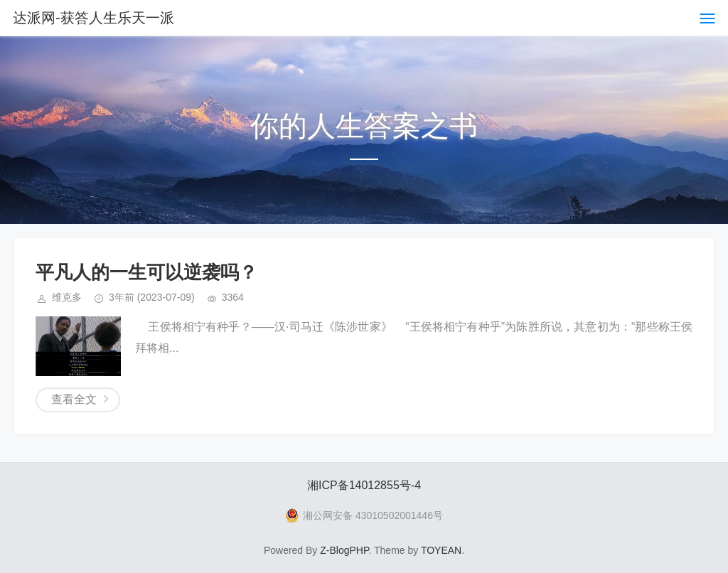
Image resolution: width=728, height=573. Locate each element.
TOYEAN (441, 550)
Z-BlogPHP (344, 550)
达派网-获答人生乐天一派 (93, 18)
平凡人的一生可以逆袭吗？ (146, 272)
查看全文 (74, 399)
